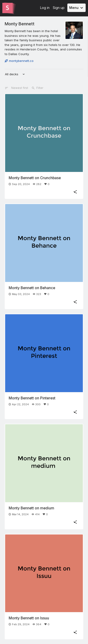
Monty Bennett (20, 24)
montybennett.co (19, 61)
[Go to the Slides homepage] (8, 8)
